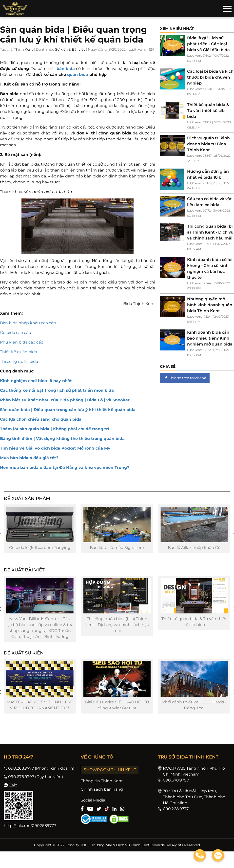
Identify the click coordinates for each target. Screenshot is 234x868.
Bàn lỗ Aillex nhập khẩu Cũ (194, 549)
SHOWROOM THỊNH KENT (110, 775)
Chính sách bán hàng (102, 795)
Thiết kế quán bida (19, 352)
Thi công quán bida (19, 361)
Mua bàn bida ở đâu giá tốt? (29, 458)
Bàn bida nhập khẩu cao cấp (28, 323)
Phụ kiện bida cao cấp (22, 342)
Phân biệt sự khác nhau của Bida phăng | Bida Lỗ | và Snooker (65, 400)
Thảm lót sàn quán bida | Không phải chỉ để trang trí (55, 429)
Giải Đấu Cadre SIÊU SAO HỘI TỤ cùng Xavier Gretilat (117, 710)
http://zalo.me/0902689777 (30, 831)
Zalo (10, 791)
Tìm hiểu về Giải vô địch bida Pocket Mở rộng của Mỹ (55, 448)
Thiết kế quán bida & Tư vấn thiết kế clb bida (194, 625)
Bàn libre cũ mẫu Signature (117, 549)
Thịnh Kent (23, 49)
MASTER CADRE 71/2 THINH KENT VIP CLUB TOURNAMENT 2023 (40, 710)
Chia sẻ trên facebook (185, 378)
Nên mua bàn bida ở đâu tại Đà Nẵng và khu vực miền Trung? (65, 467)
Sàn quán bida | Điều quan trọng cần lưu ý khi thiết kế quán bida (68, 410)
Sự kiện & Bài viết (70, 49)
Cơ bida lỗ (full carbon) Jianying (40, 549)
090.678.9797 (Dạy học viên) (33, 782)
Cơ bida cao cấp (16, 333)
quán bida (78, 75)
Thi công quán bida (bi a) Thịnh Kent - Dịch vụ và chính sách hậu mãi (117, 628)
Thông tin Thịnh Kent (102, 786)
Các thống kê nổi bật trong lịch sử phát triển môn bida (57, 390)
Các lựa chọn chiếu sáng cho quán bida (41, 419)
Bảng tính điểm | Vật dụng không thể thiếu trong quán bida (62, 439)
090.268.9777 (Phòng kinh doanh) (39, 774)
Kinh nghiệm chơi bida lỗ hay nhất (36, 381)
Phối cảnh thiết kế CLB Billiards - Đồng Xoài (194, 710)
